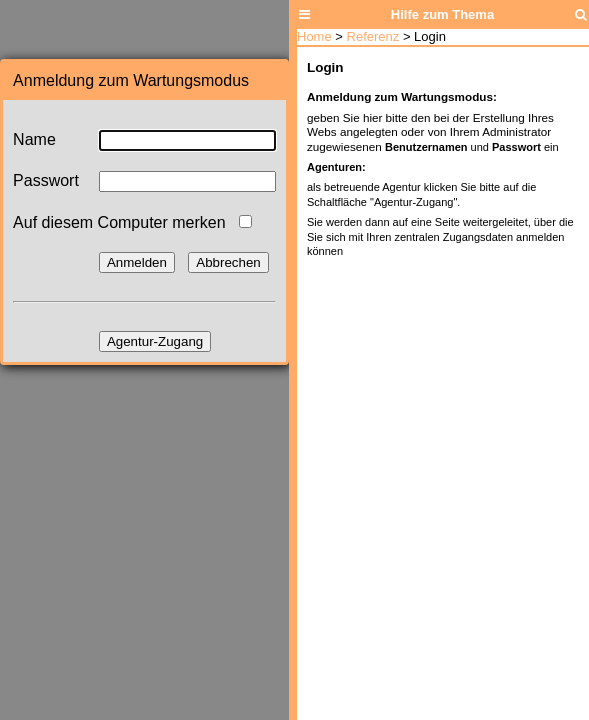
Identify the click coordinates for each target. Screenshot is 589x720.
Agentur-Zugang (155, 341)
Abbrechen (228, 262)
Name (34, 139)
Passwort (46, 180)
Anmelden (137, 262)
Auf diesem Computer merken (119, 222)
